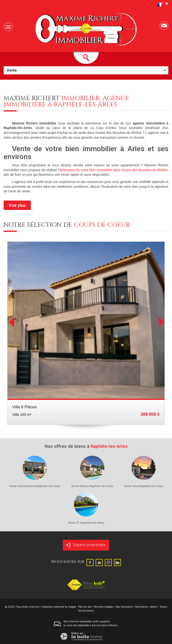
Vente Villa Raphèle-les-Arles (144, 486)
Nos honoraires (124, 607)
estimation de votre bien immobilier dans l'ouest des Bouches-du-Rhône (114, 170)
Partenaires (142, 607)
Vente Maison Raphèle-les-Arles (92, 486)
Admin (154, 607)
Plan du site (85, 607)
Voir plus (17, 205)
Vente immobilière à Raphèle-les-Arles (35, 486)
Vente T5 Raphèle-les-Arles (86, 523)
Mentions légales (104, 607)
